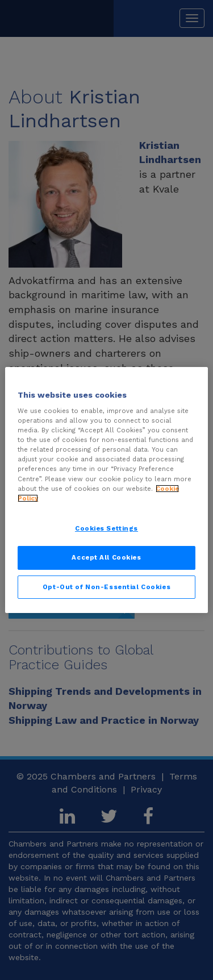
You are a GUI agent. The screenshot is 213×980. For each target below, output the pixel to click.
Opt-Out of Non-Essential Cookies (106, 587)
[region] (106, 490)
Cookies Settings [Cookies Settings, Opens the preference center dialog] (106, 528)
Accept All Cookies (106, 557)
